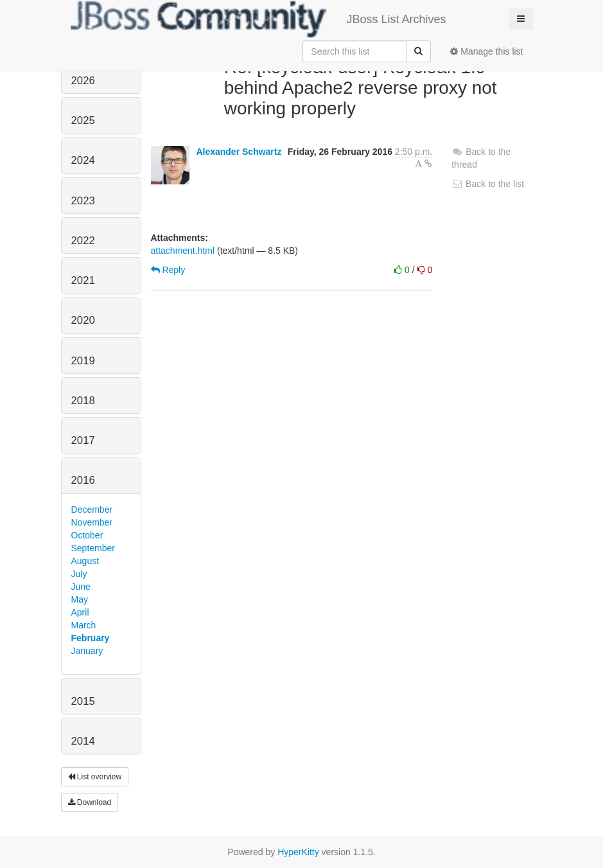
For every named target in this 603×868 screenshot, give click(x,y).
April (80, 612)
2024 (83, 160)
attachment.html (183, 251)
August (85, 561)
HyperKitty (298, 852)
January (87, 651)
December (92, 509)
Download (90, 802)
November (92, 522)
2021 (83, 280)
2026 (83, 81)
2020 (83, 320)
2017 (83, 440)
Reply (168, 270)
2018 (83, 401)
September (93, 548)
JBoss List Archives (258, 19)
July (79, 574)
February (91, 638)
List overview (95, 777)
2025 (83, 120)
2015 (83, 701)
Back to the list (488, 184)
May (80, 599)
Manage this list (486, 51)
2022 (83, 241)
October (87, 535)
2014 (83, 741)
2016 (83, 480)
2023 (83, 201)
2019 (83, 361)
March (84, 625)
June (81, 587)
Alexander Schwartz (239, 152)
